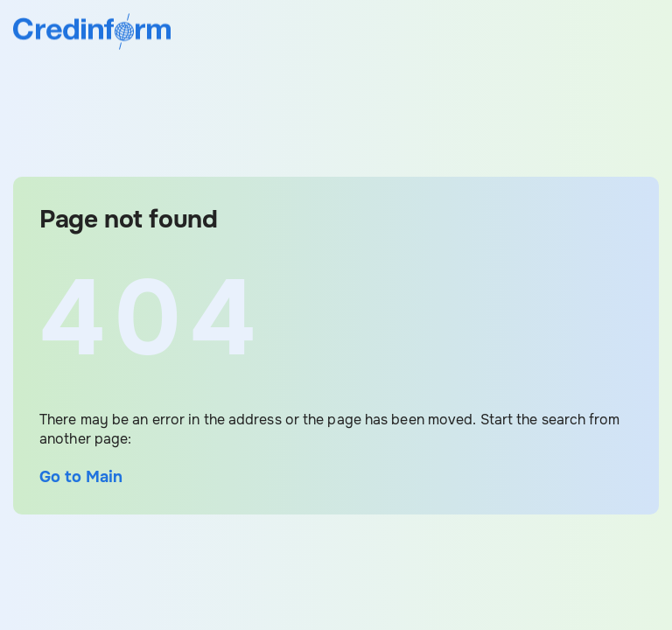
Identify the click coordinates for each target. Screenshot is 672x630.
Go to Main (81, 477)
